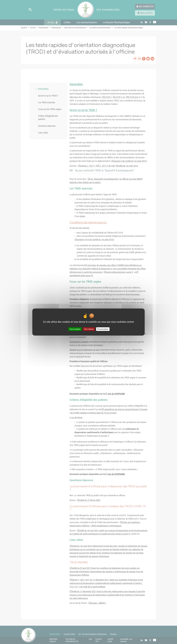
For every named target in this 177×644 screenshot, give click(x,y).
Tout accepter (75, 329)
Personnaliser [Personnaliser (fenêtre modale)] (103, 329)
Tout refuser (89, 329)
